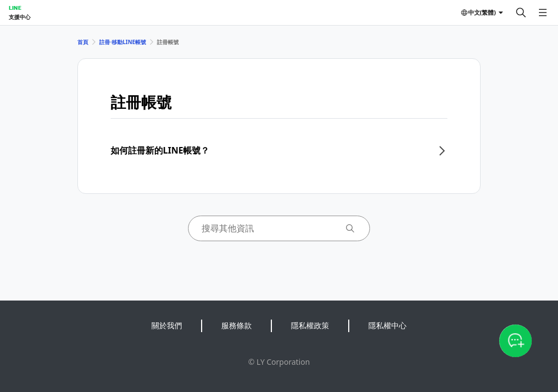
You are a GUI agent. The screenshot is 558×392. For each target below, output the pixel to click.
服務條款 (236, 325)
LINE (15, 8)
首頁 (83, 42)
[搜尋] (521, 13)
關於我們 (167, 325)
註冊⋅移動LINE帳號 (123, 42)
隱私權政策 (310, 325)
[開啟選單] (543, 13)
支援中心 (20, 17)
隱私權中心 (387, 325)
